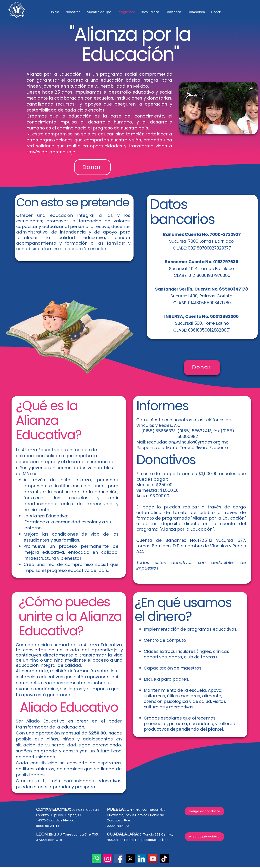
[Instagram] (108, 859)
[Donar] (92, 167)
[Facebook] (119, 859)
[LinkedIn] (142, 859)
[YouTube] (153, 859)
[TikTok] (164, 859)
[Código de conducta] (204, 811)
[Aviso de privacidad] (204, 837)
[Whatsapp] (96, 859)
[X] (130, 859)
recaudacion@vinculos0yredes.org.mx (187, 442)
